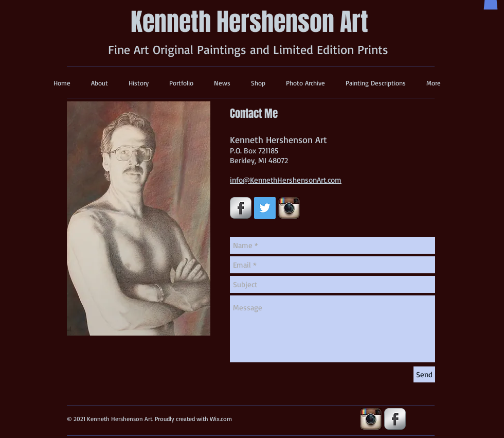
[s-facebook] (241, 208)
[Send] (424, 374)
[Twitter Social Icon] (265, 208)
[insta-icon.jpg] (289, 208)
